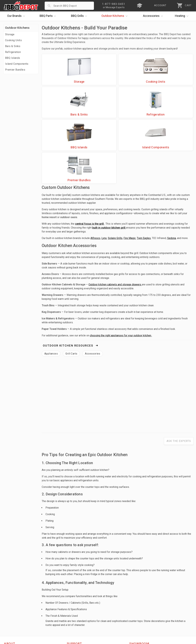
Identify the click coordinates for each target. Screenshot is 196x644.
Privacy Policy (76, 616)
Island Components (17, 64)
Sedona (172, 176)
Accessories (154, 16)
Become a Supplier (16, 611)
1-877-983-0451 (141, 598)
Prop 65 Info (75, 611)
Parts (49, 16)
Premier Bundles (15, 70)
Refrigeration (13, 52)
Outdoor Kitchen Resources (69, 283)
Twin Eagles (144, 176)
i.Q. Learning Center (17, 597)
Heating (182, 16)
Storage (10, 34)
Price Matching (14, 593)
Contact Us (11, 621)
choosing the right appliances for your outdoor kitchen (121, 273)
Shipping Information (80, 602)
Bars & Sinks (13, 46)
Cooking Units (13, 40)
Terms (71, 621)
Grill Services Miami (80, 607)
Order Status (75, 588)
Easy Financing (14, 607)
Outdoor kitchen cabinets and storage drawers (115, 222)
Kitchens (115, 16)
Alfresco (95, 176)
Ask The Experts (179, 378)
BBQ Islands (13, 58)
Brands (17, 16)
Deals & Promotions (17, 602)
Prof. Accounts (14, 616)
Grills (80, 16)
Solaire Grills (115, 176)
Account (72, 593)
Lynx (104, 176)
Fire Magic (130, 176)
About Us (10, 588)
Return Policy (75, 597)
